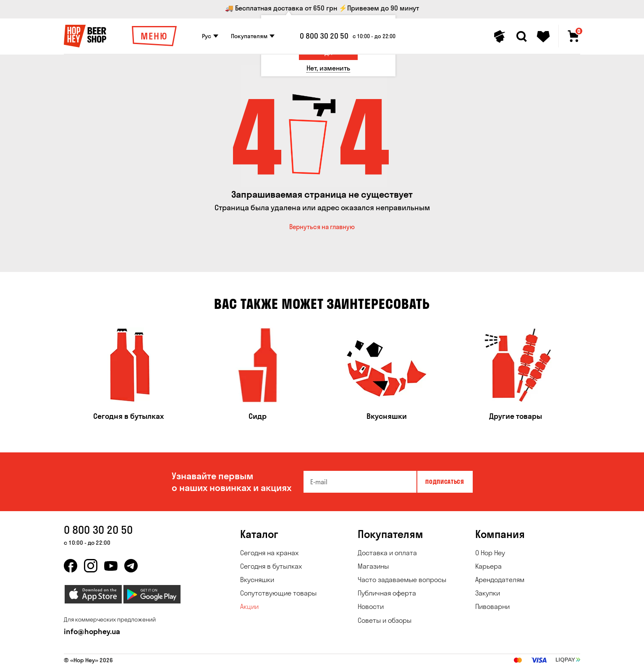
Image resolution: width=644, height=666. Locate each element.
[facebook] (71, 566)
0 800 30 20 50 (324, 36)
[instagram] (91, 566)
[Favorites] (543, 37)
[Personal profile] (500, 37)
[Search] (521, 37)
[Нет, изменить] (328, 68)
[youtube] (111, 566)
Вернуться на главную (322, 227)
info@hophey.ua (92, 631)
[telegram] (131, 566)
